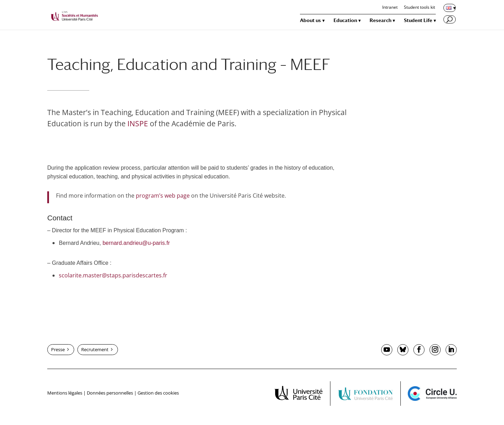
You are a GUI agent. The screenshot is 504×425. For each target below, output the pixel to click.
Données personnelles (110, 393)
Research (380, 20)
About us (310, 20)
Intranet (390, 8)
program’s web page (163, 196)
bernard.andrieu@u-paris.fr (136, 243)
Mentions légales (65, 393)
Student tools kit (419, 8)
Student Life (418, 20)
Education (345, 20)
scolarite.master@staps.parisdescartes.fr (113, 275)
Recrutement (95, 349)
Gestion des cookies (158, 393)
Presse (58, 349)
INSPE (138, 123)
